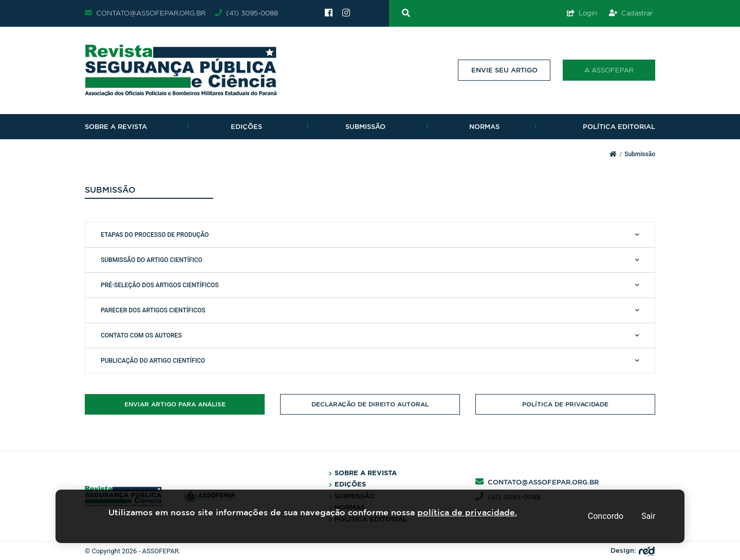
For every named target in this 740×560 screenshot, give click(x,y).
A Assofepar (609, 70)
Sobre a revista (116, 127)
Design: (633, 550)
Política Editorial (619, 127)
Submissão (365, 127)
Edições (246, 127)
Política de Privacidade (565, 404)
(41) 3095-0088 (246, 13)
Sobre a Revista (366, 473)
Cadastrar (631, 13)
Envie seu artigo (504, 70)
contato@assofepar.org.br (145, 13)
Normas (484, 127)
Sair (649, 516)
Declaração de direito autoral (370, 404)
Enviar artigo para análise (175, 404)
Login (582, 13)
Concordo (606, 516)
